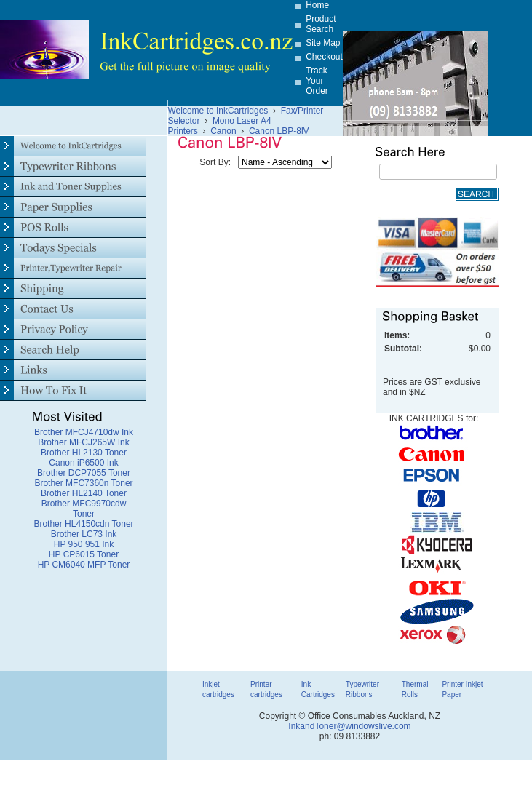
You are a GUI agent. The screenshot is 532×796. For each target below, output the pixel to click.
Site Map (323, 43)
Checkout (324, 57)
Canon (223, 131)
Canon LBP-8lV (279, 131)
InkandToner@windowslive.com (349, 726)
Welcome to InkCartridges (218, 111)
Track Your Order (317, 81)
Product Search (321, 24)
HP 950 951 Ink (84, 544)
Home (317, 5)
